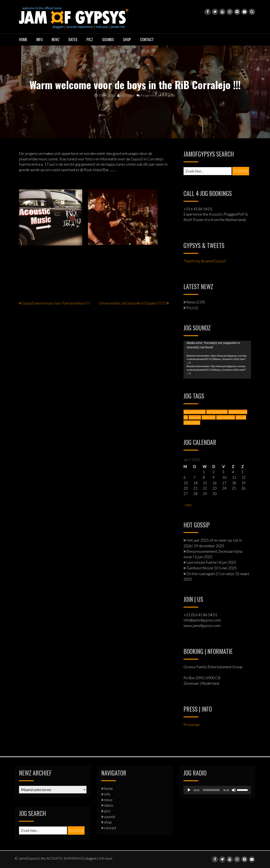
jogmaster (126, 95)
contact (147, 39)
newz (56, 39)
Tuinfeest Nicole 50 (202, 568)
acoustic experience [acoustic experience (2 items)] (195, 412)
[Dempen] (234, 790)
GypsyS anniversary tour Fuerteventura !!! (56, 303)
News (191, 302)
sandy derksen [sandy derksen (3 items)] (192, 423)
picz (90, 39)
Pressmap (192, 724)
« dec (188, 505)
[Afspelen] (189, 790)
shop (127, 39)
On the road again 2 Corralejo (210, 574)
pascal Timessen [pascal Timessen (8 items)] (226, 417)
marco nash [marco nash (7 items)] (209, 417)
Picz (190, 308)
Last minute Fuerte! (202, 562)
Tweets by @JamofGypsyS (205, 261)
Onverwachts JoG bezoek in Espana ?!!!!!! (132, 303)
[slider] (211, 790)
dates (73, 39)
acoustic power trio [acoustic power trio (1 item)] (217, 412)
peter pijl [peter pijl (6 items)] (241, 417)
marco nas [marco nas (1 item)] (195, 417)
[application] (217, 360)
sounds (108, 39)
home (23, 39)
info (39, 39)
